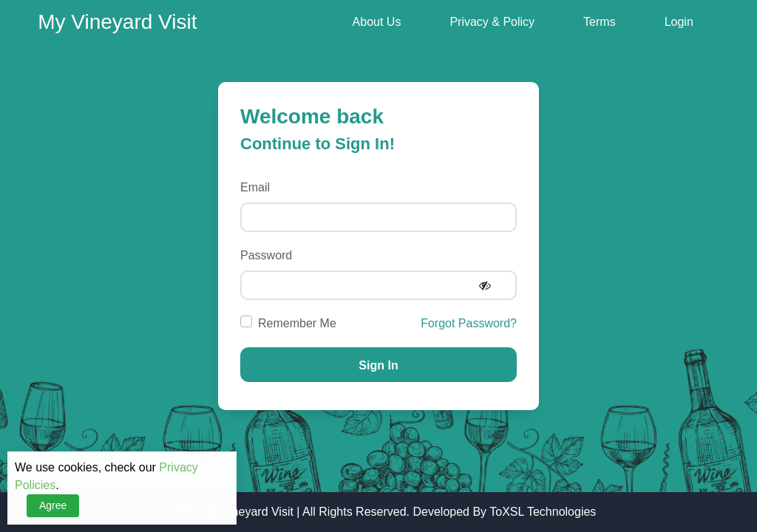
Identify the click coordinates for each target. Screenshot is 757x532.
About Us (377, 22)
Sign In (378, 365)
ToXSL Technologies (543, 512)
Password (266, 255)
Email (255, 187)
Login (679, 22)
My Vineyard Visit (248, 512)
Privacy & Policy (492, 22)
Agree (53, 505)
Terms (600, 22)
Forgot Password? (469, 323)
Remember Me (297, 323)
